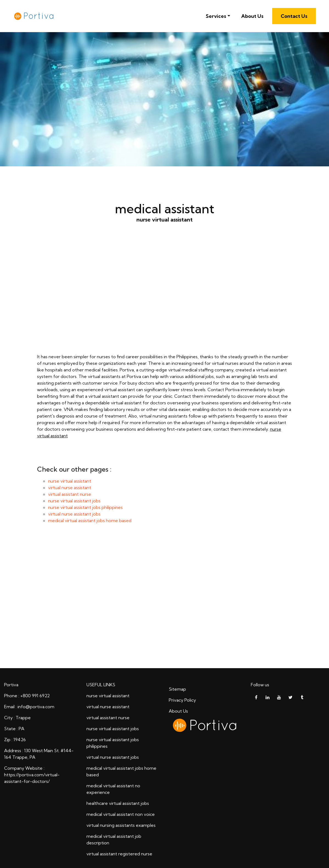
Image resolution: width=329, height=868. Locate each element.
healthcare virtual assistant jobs (118, 803)
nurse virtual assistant (165, 297)
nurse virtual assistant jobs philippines (85, 507)
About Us (252, 16)
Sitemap (177, 689)
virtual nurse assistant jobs (74, 514)
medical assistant (164, 601)
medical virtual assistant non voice (121, 814)
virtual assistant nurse (70, 494)
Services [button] (216, 16)
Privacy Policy (182, 700)
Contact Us (294, 16)
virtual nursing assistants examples (121, 825)
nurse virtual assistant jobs (74, 501)
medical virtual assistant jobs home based (90, 520)
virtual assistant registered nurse (119, 854)
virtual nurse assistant (70, 488)
